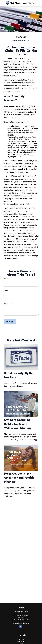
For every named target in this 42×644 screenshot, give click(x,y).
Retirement (21, 639)
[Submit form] (10, 322)
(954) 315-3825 (23, 612)
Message (7, 303)
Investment (21, 641)
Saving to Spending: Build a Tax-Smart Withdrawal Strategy (18, 424)
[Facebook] (21, 626)
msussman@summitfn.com (21, 623)
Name (6, 278)
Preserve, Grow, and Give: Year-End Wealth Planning (19, 478)
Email (6, 291)
